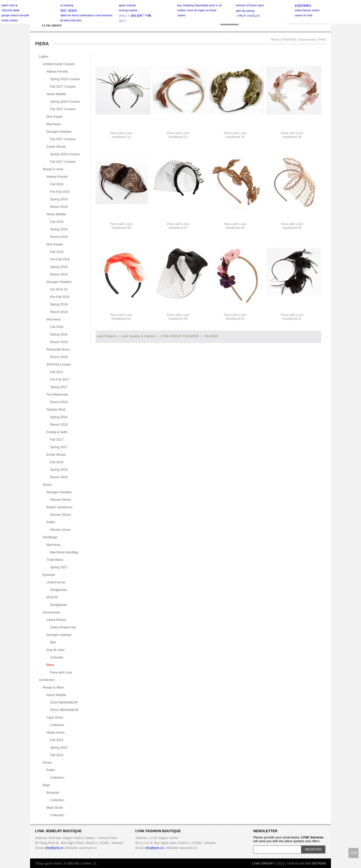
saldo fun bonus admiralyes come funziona (86, 15)
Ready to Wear (53, 687)
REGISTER (313, 849)
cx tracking (67, 5)
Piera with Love (61, 672)
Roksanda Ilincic (58, 349)
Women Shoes (61, 500)
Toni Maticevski (57, 394)
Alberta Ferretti (57, 71)
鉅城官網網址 (303, 6)
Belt (53, 642)
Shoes (47, 485)
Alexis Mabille (56, 94)
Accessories (307, 39)
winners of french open (250, 5)
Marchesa (53, 124)
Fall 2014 (57, 755)
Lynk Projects (107, 336)
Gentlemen (47, 680)
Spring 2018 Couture (65, 79)
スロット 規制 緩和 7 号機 (135, 16)
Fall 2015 (57, 740)
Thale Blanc (55, 560)
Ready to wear (53, 169)
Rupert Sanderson (59, 507)
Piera (322, 39)
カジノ (123, 21)
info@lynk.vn (54, 848)
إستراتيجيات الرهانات (248, 15)
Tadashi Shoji (56, 409)
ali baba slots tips (71, 20)
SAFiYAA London (59, 364)
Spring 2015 (59, 747)
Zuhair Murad (56, 147)
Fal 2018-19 (59, 289)
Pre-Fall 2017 (60, 379)
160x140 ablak (11, 10)
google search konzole (15, 15)
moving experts (128, 10)
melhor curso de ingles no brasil (197, 10)
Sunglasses (58, 590)
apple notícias (127, 5)
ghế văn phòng (245, 11)
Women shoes (60, 530)
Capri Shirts (55, 717)
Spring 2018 (59, 199)
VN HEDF (211, 336)
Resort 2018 (59, 207)
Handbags (50, 537)
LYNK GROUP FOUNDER (180, 336)
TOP (354, 853)
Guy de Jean (56, 650)
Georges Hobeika (59, 132)
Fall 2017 (57, 372)
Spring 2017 (59, 387)
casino (182, 15)
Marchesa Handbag (64, 552)
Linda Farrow (56, 582)
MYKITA (52, 597)
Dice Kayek (55, 117)
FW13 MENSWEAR (64, 710)
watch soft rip (10, 5)
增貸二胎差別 (68, 11)
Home (275, 39)
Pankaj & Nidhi (57, 432)
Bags (46, 785)
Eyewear (49, 575)
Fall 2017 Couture (63, 86)
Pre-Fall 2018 (60, 192)
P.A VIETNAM (316, 863)
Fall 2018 (57, 184)
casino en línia (304, 15)
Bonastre (53, 793)
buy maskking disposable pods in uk (200, 5)
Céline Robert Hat (63, 627)
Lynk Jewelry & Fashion (139, 336)
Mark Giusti (55, 808)
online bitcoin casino (307, 10)
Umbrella (57, 657)
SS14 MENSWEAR (64, 702)
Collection (57, 725)
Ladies (44, 56)
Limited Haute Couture (59, 64)
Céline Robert (56, 620)
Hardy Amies (56, 732)
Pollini (51, 522)
